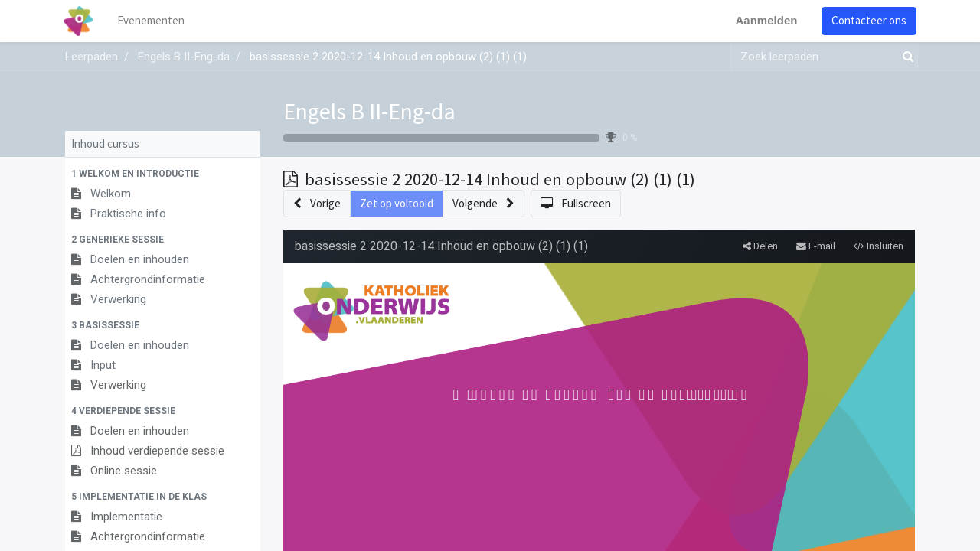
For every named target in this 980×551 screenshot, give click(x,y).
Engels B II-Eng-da (369, 111)
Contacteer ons (867, 20)
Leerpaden (91, 57)
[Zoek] (905, 57)
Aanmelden (764, 20)
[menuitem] (153, 21)
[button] (163, 174)
